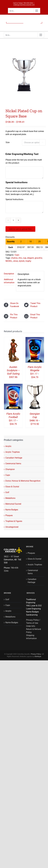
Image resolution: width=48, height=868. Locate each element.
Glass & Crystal (12, 487)
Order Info (31, 626)
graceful (38, 258)
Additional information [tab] (9, 281)
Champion (10, 469)
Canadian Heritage (14, 458)
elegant (30, 258)
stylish (22, 261)
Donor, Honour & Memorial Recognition (23, 481)
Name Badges (12, 510)
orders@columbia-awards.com (24, 5)
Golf (7, 492)
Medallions (10, 498)
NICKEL (9, 261)
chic (20, 258)
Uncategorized (12, 527)
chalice (14, 258)
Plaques (9, 515)
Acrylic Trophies (13, 452)
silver (15, 261)
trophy (28, 261)
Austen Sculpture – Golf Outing (13, 370)
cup (25, 258)
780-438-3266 (28, 3)
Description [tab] (9, 274)
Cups (17, 255)
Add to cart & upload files (20, 229)
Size (8, 142)
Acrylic (8, 446)
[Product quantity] (13, 220)
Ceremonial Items (13, 464)
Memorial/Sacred (13, 504)
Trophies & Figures (14, 521)
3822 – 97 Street (11, 557)
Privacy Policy (36, 654)
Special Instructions (14, 199)
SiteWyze (38, 656)
